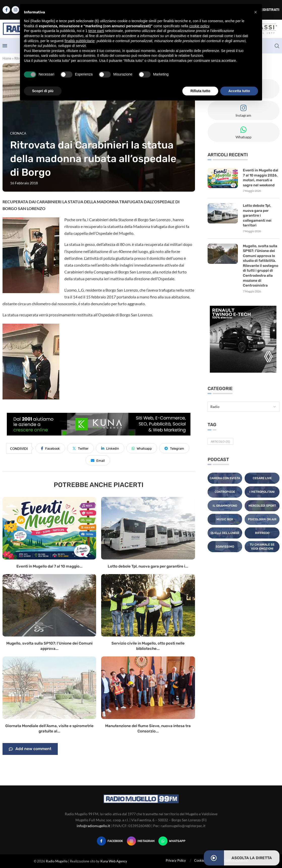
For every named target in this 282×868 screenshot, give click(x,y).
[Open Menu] (5, 46)
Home (7, 58)
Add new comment (30, 749)
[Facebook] (6, 10)
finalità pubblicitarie (80, 41)
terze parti (96, 31)
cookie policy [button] (199, 26)
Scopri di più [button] (43, 91)
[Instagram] (15, 10)
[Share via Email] (98, 460)
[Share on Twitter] (80, 448)
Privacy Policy (176, 860)
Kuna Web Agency (114, 861)
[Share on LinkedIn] (110, 448)
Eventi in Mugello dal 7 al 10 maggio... (49, 566)
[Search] (277, 46)
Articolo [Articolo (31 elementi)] (220, 441)
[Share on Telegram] (174, 448)
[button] (256, 12)
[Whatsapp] (172, 841)
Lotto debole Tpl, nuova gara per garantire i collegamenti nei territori (257, 215)
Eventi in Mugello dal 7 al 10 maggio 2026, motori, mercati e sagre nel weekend (261, 178)
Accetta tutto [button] (239, 91)
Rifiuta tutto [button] (200, 91)
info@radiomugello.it (93, 826)
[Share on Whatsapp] (142, 448)
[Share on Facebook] (50, 448)
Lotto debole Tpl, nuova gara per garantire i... (148, 566)
